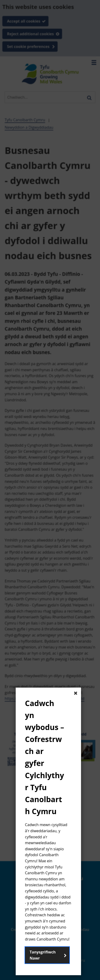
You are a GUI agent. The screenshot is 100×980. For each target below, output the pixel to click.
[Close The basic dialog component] (76, 693)
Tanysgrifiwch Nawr (43, 955)
